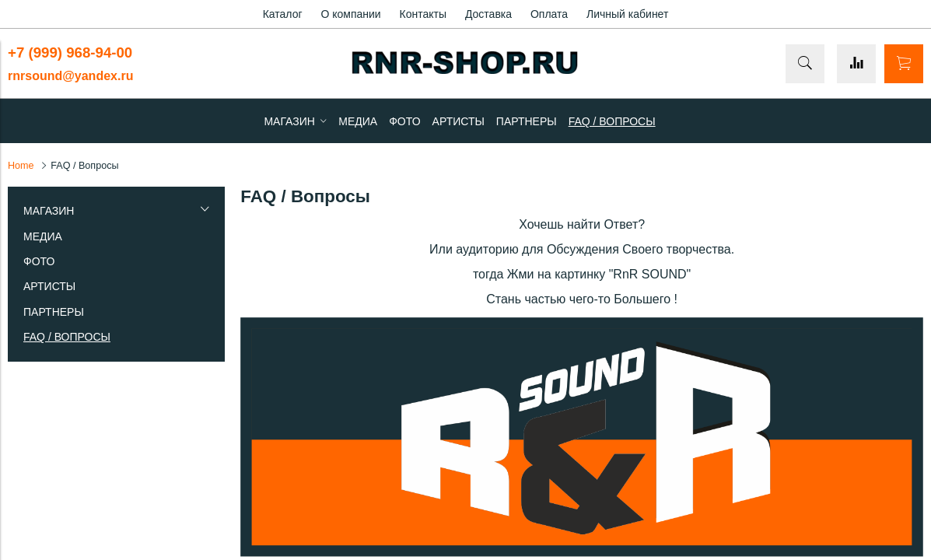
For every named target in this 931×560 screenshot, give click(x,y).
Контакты (423, 14)
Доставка (488, 14)
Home (21, 166)
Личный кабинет (627, 14)
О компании (350, 14)
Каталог (283, 14)
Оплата (549, 14)
